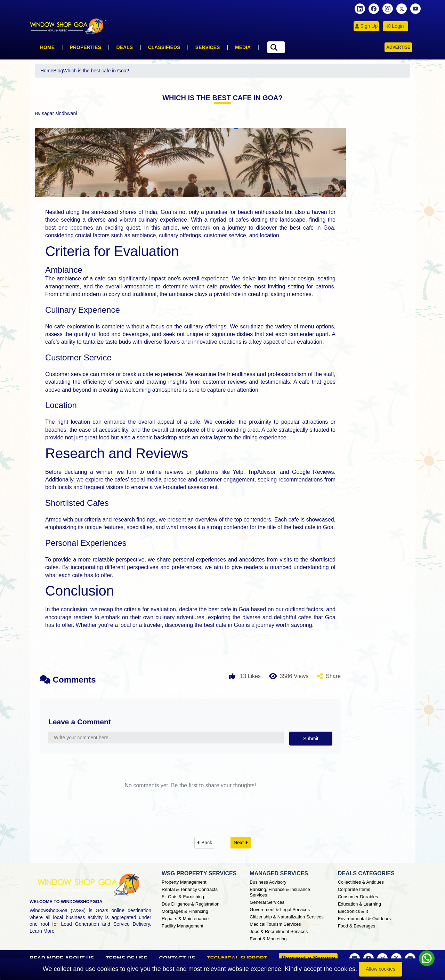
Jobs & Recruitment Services (279, 931)
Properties (86, 47)
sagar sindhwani (59, 113)
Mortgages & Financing (185, 911)
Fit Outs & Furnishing (183, 897)
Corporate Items (354, 889)
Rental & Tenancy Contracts (190, 889)
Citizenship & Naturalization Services (286, 917)
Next (241, 843)
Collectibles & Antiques (361, 882)
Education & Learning (359, 904)
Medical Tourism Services (275, 924)
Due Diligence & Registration (191, 904)
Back (205, 843)
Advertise (398, 47)
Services (208, 47)
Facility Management (183, 926)
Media (243, 47)
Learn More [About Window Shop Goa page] (42, 931)
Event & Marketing (268, 939)
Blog (58, 71)
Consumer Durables (358, 897)
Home (47, 47)
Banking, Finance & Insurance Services (280, 892)
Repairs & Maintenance (185, 919)
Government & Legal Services (280, 910)
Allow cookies (381, 969)
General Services (267, 902)
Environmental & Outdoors (364, 919)
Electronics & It (353, 911)
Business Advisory (268, 882)
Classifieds (164, 47)
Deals (125, 47)
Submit (311, 739)
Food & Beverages (357, 926)
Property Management (184, 882)
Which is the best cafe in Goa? (96, 71)
